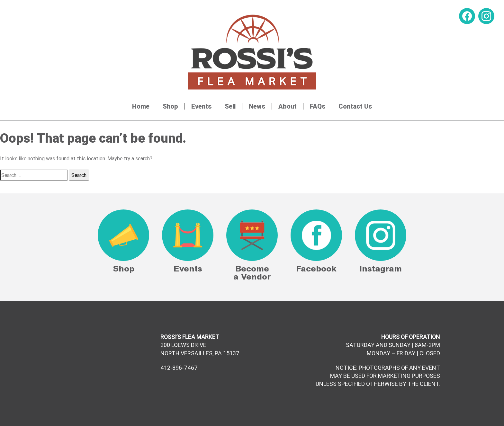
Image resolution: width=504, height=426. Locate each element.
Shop (170, 106)
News (257, 106)
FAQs (318, 106)
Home (141, 106)
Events (201, 106)
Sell (230, 106)
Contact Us (355, 106)
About (288, 106)
